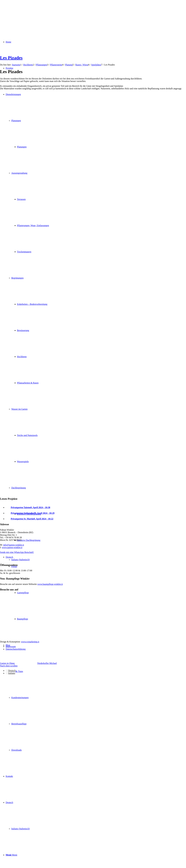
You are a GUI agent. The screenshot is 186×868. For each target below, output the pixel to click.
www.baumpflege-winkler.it (50, 584)
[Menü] (11, 855)
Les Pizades (11, 58)
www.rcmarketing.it (30, 642)
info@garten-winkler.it (14, 545)
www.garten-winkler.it (12, 547)
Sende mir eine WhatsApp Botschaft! (17, 552)
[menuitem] (96, 698)
